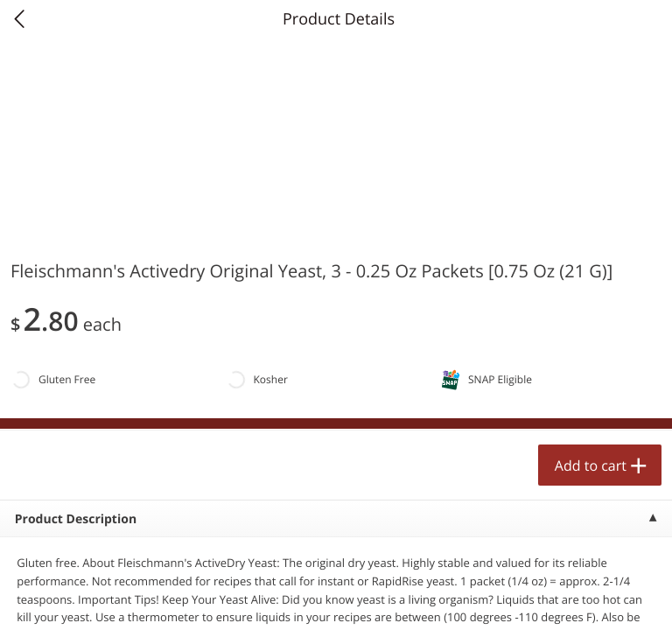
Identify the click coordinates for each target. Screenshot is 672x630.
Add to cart (591, 465)
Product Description (76, 519)
